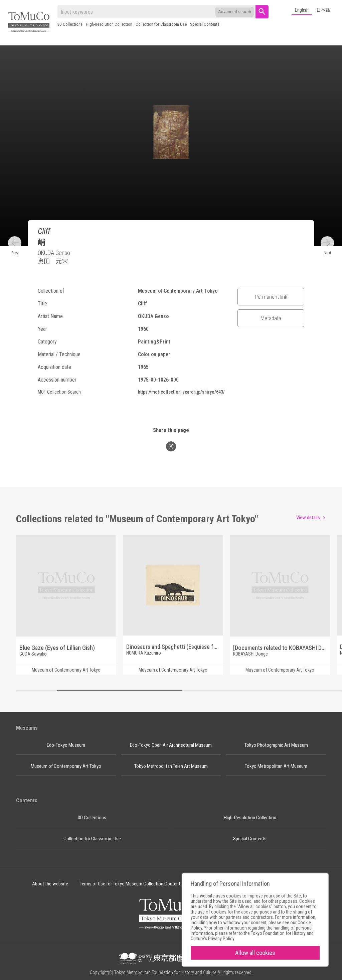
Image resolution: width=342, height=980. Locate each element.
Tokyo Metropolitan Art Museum (276, 766)
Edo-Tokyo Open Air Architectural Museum (171, 745)
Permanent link (271, 297)
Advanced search (235, 12)
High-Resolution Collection (109, 24)
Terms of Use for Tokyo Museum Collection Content (130, 884)
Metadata (271, 318)
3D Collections (70, 24)
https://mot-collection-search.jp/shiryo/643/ (181, 392)
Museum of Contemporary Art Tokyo (66, 766)
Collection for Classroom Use (161, 24)
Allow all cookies (255, 953)
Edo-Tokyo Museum (66, 745)
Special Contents (205, 24)
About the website (50, 884)
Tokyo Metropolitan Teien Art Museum (171, 766)
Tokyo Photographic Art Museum (276, 745)
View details (308, 518)
